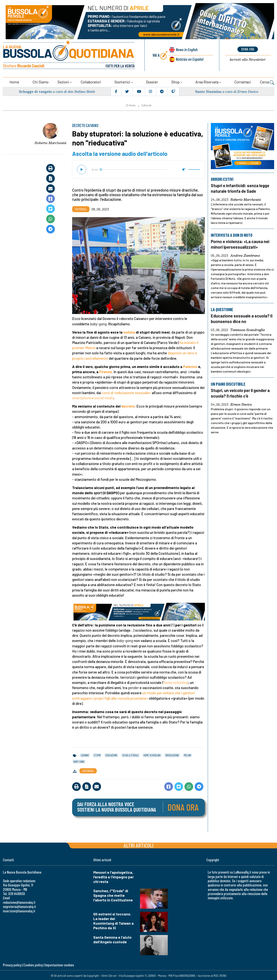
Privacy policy (12, 964)
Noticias (189, 59)
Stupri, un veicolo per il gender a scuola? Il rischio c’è (242, 391)
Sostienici (122, 81)
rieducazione (172, 754)
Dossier (152, 81)
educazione (111, 754)
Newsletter (248, 59)
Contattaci (243, 81)
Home (14, 81)
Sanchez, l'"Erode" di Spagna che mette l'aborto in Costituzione (113, 895)
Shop (175, 81)
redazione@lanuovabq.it (19, 902)
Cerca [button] (267, 82)
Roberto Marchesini (50, 142)
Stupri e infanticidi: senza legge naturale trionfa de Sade (241, 187)
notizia (129, 331)
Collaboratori (91, 81)
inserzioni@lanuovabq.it (19, 910)
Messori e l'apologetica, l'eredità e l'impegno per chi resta (113, 876)
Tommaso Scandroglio (248, 329)
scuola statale (130, 754)
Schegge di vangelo (36, 91)
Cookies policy (33, 964)
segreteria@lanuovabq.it (19, 906)
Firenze (106, 371)
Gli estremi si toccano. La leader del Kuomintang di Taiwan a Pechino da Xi (113, 920)
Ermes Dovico (241, 403)
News (186, 50)
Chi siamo (40, 81)
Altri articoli (139, 844)
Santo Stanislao (208, 91)
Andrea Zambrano (245, 254)
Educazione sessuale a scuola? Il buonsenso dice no (242, 317)
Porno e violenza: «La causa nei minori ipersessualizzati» (241, 243)
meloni (187, 754)
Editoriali (146, 105)
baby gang (79, 761)
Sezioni (63, 81)
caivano (85, 754)
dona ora (248, 49)
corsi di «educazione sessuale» (126, 392)
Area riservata (207, 81)
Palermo (190, 366)
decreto (128, 405)
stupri (97, 754)
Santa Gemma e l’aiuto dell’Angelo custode (112, 939)
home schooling (152, 754)
